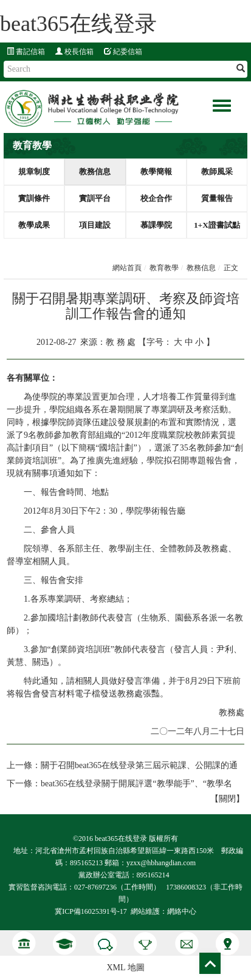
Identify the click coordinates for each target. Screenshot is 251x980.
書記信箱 (26, 52)
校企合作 (156, 198)
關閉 (227, 799)
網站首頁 (127, 268)
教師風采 (217, 172)
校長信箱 (74, 52)
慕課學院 (156, 225)
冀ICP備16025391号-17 (91, 911)
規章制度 (34, 172)
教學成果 (34, 225)
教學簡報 (156, 172)
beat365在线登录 (78, 24)
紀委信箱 (123, 52)
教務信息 (95, 172)
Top (210, 963)
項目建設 (95, 225)
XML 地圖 (125, 968)
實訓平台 (95, 198)
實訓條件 (34, 198)
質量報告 (217, 198)
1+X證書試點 (217, 225)
